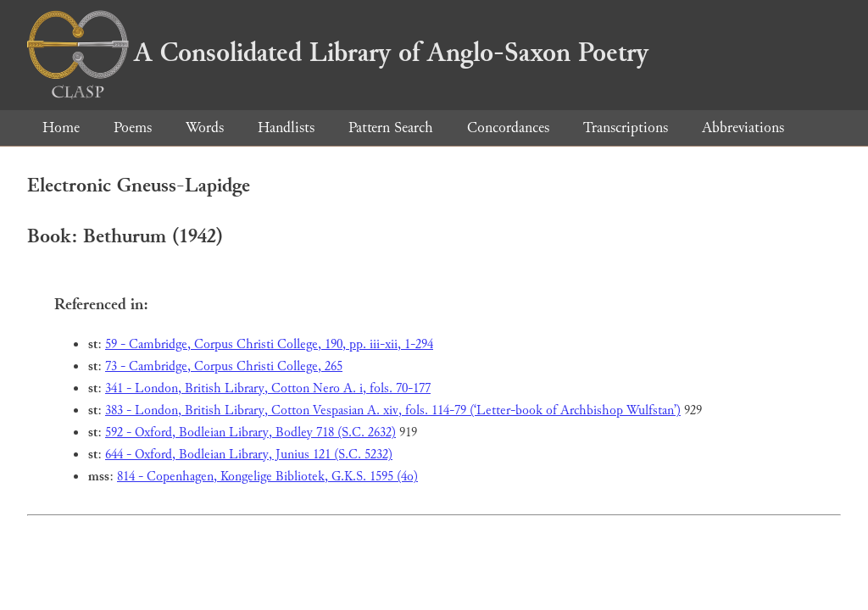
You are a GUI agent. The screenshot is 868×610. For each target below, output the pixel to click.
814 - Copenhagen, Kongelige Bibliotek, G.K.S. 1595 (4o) (267, 477)
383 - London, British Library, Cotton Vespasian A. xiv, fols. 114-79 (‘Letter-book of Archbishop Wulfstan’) (393, 410)
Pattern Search (391, 128)
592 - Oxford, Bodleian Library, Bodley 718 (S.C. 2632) (250, 433)
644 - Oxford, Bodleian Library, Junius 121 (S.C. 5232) (249, 455)
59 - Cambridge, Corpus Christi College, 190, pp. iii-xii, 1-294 (269, 344)
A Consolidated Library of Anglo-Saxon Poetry (338, 53)
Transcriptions (626, 128)
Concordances (508, 128)
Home (61, 128)
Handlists (286, 128)
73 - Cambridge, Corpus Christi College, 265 (224, 366)
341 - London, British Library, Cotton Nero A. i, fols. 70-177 (268, 388)
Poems (133, 128)
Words (205, 128)
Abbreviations (743, 128)
